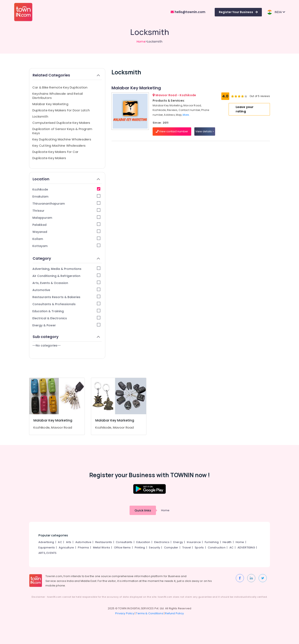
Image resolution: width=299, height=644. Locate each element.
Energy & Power (66, 325)
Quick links (143, 510)
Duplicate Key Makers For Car (55, 152)
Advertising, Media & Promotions (66, 269)
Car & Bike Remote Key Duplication (60, 87)
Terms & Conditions (150, 613)
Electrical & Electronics (66, 318)
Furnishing (212, 542)
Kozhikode (66, 189)
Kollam (66, 239)
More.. (186, 115)
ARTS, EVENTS (47, 553)
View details (205, 131)
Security (154, 548)
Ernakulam (66, 196)
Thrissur (66, 211)
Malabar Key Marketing (50, 104)
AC (60, 542)
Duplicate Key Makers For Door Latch (61, 110)
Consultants (124, 542)
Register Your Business (238, 12)
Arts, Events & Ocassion (66, 283)
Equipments (47, 548)
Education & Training (66, 311)
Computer (171, 548)
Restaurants (104, 542)
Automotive (66, 290)
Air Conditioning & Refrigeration (66, 276)
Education (143, 542)
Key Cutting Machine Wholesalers (59, 146)
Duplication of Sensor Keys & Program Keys (62, 131)
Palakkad (66, 225)
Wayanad (66, 232)
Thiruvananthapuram (66, 203)
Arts (69, 542)
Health (227, 542)
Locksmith (40, 116)
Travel (187, 548)
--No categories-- (47, 345)
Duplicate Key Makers (49, 158)
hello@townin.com (188, 12)
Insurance (194, 542)
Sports (199, 548)
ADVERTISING (246, 548)
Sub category (66, 337)
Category (66, 258)
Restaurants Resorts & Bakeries (66, 297)
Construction (217, 548)
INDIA (276, 12)
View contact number (172, 131)
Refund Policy (174, 613)
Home (141, 42)
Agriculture (66, 548)
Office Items (122, 548)
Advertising (46, 542)
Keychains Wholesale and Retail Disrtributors (58, 96)
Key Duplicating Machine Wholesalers (62, 139)
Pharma (83, 548)
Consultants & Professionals (66, 304)
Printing (140, 548)
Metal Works (102, 548)
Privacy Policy (125, 613)
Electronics (162, 542)
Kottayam (66, 246)
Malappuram (66, 218)
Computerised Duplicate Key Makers (61, 123)
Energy (178, 542)
